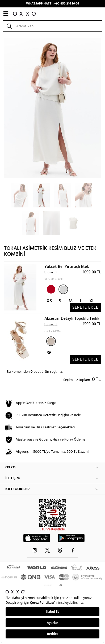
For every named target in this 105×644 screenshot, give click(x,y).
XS (49, 301)
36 (49, 353)
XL (92, 301)
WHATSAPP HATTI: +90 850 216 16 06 (52, 4)
